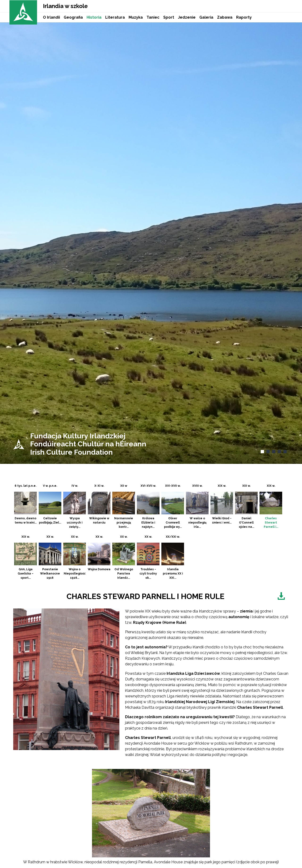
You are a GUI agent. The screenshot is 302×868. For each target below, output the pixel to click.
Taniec (153, 17)
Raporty (244, 17)
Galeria (206, 17)
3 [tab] (273, 452)
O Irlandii (51, 17)
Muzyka (136, 17)
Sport (169, 17)
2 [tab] (267, 452)
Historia (94, 17)
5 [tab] (284, 452)
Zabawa (225, 17)
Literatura (115, 17)
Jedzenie (187, 17)
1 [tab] (262, 452)
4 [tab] (279, 452)
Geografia (73, 17)
